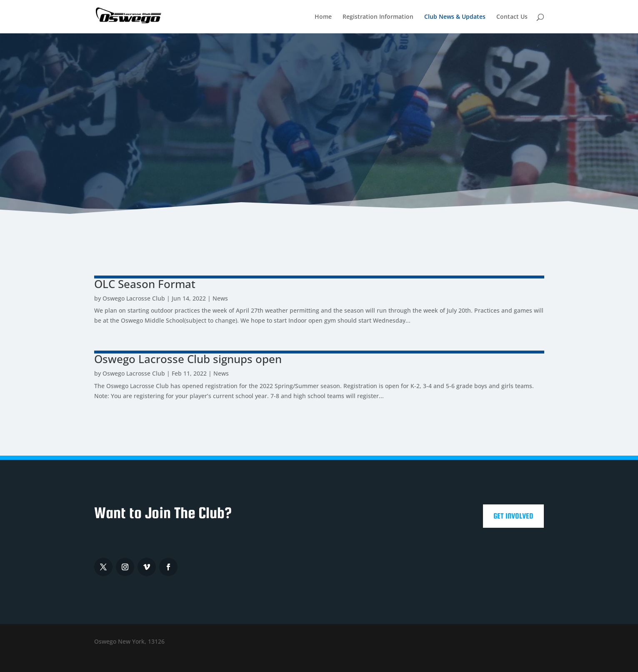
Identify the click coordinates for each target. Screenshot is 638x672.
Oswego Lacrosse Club (134, 298)
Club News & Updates (455, 17)
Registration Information (378, 17)
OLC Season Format (145, 284)
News (220, 298)
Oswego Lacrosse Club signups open (188, 359)
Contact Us (512, 17)
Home (323, 17)
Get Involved (513, 516)
